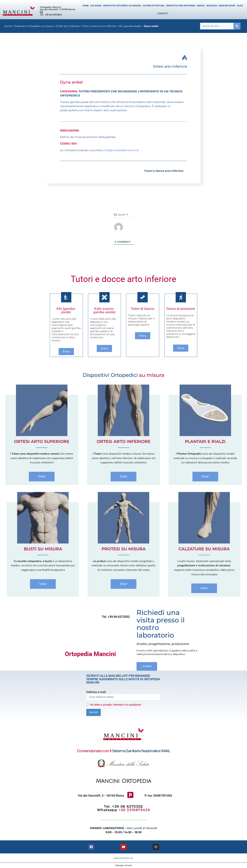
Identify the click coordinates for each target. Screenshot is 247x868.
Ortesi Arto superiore (42, 441)
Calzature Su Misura (204, 549)
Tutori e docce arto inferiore (99, 26)
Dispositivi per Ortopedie (181, 6)
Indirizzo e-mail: (123, 696)
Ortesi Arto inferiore (124, 441)
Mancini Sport (227, 6)
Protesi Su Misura (124, 549)
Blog (240, 6)
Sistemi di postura (154, 6)
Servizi (201, 6)
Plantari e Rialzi (205, 441)
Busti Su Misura (43, 549)
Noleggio (212, 6)
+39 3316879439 (134, 810)
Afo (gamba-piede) (130, 26)
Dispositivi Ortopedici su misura (122, 6)
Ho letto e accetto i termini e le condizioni (116, 705)
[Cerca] (237, 26)
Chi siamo (96, 6)
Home (86, 6)
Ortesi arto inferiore (68, 26)
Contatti (163, 13)
